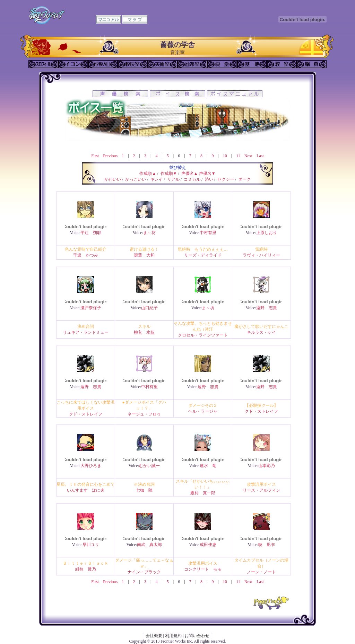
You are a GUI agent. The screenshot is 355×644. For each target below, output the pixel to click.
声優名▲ (190, 173)
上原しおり (267, 233)
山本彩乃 (267, 466)
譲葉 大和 (144, 255)
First (95, 156)
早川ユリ (91, 545)
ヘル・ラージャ (203, 411)
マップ (135, 19)
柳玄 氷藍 (144, 332)
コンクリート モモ (203, 569)
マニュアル (109, 19)
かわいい (113, 179)
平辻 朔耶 (91, 233)
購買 (312, 64)
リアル (173, 179)
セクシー (226, 179)
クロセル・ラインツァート (203, 335)
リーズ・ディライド (203, 255)
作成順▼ (169, 173)
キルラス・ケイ (261, 332)
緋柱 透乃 (86, 569)
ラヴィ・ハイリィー (261, 255)
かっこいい (136, 179)
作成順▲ (148, 173)
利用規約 (173, 636)
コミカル (192, 179)
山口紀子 (149, 308)
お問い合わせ (197, 636)
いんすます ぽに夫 (86, 490)
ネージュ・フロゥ (144, 414)
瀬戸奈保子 (91, 308)
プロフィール (43, 64)
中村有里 (208, 233)
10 (225, 156)
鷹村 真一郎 (203, 493)
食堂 (222, 64)
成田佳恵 (208, 545)
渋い (209, 179)
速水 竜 (208, 466)
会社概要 (154, 636)
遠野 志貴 (267, 308)
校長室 (133, 64)
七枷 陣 (144, 490)
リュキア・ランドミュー (86, 332)
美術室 (163, 64)
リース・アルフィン (261, 490)
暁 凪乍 (267, 545)
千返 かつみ (86, 255)
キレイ (156, 179)
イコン (73, 64)
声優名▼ (207, 173)
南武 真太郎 (149, 545)
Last (260, 156)
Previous (110, 156)
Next (248, 156)
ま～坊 (149, 233)
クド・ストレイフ (86, 414)
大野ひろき (91, 466)
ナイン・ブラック (144, 572)
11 (238, 156)
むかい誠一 (149, 466)
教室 (282, 64)
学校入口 (103, 64)
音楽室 (192, 64)
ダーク (244, 179)
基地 (252, 64)
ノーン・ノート (261, 572)
